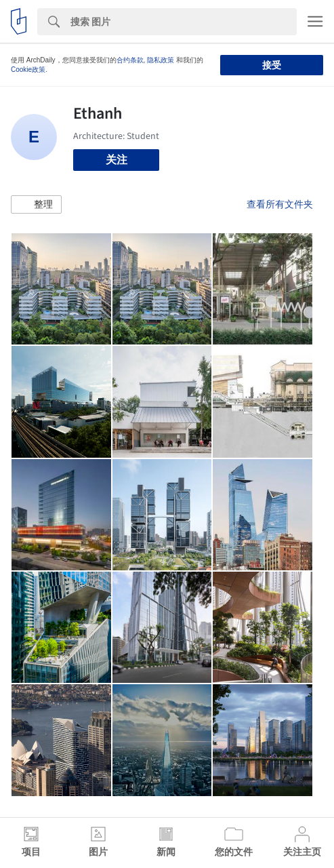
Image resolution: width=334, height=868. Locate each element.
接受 (272, 65)
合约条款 (130, 60)
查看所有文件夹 (280, 204)
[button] (36, 205)
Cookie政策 (28, 70)
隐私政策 (161, 60)
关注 (117, 160)
